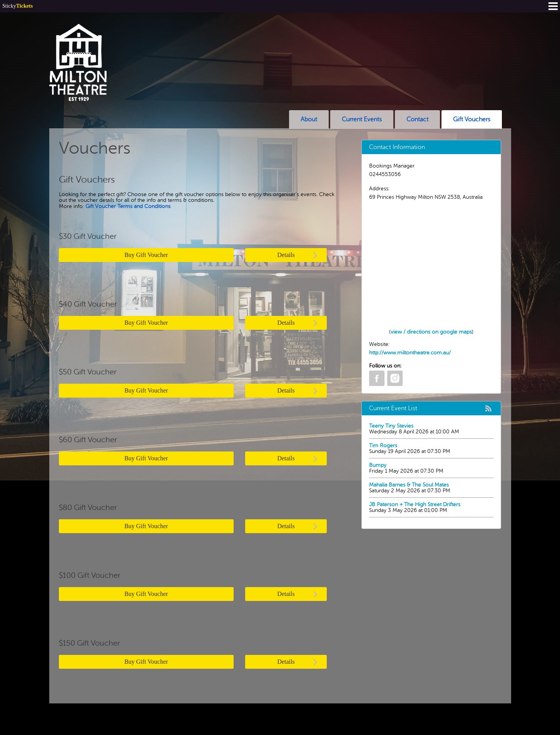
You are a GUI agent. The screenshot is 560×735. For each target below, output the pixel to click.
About (309, 119)
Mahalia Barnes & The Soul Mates (409, 485)
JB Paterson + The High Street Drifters (415, 504)
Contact (417, 119)
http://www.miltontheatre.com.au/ (410, 353)
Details (298, 255)
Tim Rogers (383, 446)
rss (488, 408)
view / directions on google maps (431, 332)
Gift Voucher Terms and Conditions (128, 206)
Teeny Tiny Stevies (391, 426)
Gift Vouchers (472, 119)
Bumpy (378, 465)
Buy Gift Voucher (146, 255)
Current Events (362, 119)
